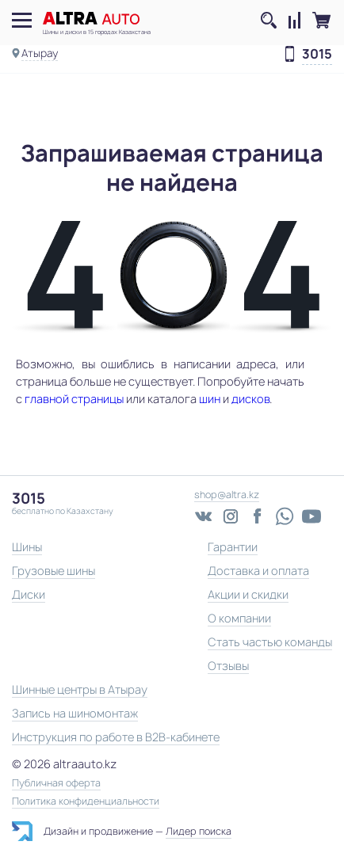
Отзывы (228, 666)
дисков (250, 399)
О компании (239, 618)
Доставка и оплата (258, 571)
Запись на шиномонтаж (75, 713)
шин (210, 399)
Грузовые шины (54, 571)
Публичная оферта (56, 783)
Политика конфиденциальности (86, 801)
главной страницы (74, 399)
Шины (27, 547)
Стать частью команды (270, 642)
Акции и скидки (248, 594)
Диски (29, 594)
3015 (317, 55)
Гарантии (233, 547)
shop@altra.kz (227, 495)
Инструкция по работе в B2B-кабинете (116, 737)
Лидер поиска (199, 831)
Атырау (40, 53)
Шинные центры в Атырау (80, 689)
